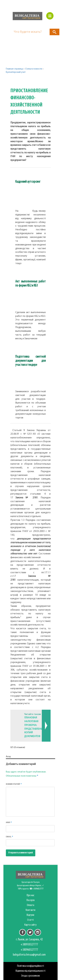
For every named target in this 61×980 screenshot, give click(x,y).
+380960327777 (29, 950)
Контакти (30, 910)
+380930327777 (29, 945)
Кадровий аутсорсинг (28, 182)
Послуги (30, 900)
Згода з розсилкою (30, 976)
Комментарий (14, 784)
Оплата (30, 905)
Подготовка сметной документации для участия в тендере (30, 361)
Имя (9, 822)
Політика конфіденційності (30, 966)
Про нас (30, 895)
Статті (30, 920)
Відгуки (30, 915)
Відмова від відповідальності (30, 971)
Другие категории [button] (22, 80)
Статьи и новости (34, 69)
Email (10, 837)
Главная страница (15, 69)
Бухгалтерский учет (16, 72)
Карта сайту (30, 925)
